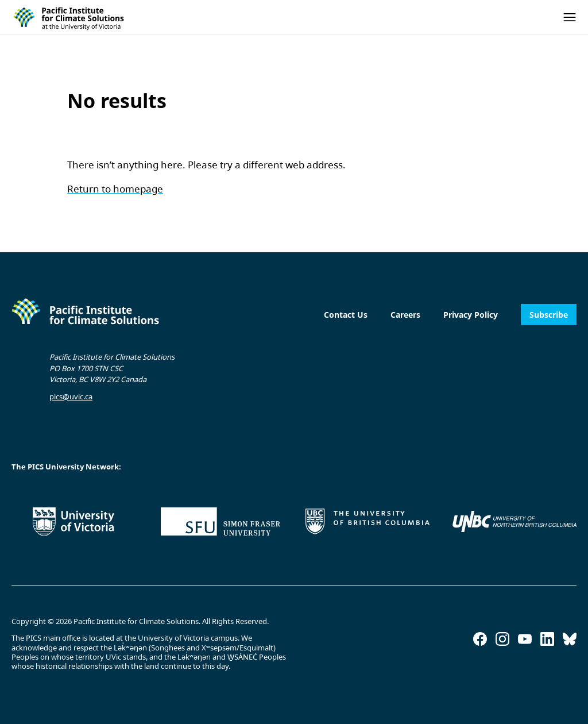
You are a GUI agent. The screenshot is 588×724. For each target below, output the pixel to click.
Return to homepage (115, 189)
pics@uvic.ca (71, 396)
